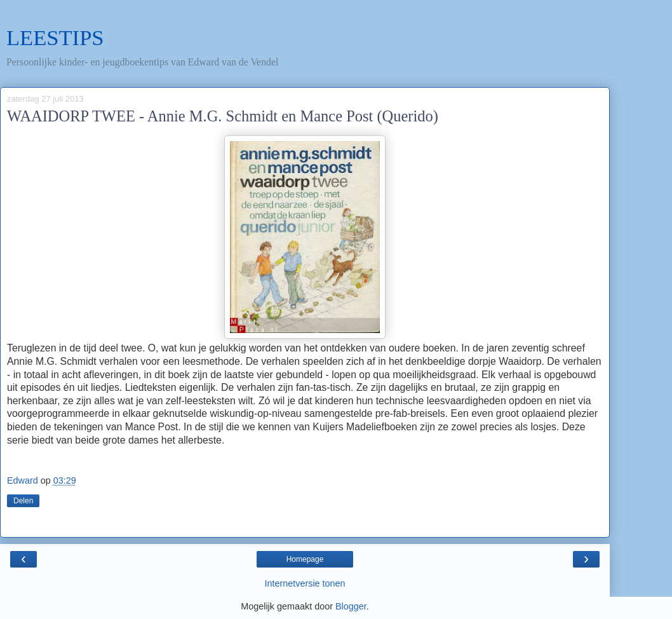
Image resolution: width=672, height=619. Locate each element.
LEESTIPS (55, 37)
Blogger (351, 606)
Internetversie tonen (305, 583)
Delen (23, 501)
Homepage (305, 559)
